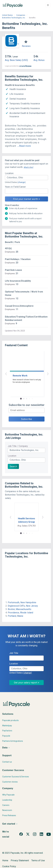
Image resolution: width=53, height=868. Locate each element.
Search (13, 466)
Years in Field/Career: (16, 187)
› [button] (30, 373)
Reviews (26, 46)
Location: (9, 173)
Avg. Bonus (39, 60)
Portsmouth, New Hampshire (22, 602)
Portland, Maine (15, 616)
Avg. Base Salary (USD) (16, 60)
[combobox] (26, 178)
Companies (21, 15)
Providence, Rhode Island (20, 613)
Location (12, 456)
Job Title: (14, 653)
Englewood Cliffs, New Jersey (23, 606)
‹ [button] (23, 373)
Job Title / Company (18, 446)
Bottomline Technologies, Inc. (14, 18)
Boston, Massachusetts (20, 609)
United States (7, 15)
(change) (22, 182)
